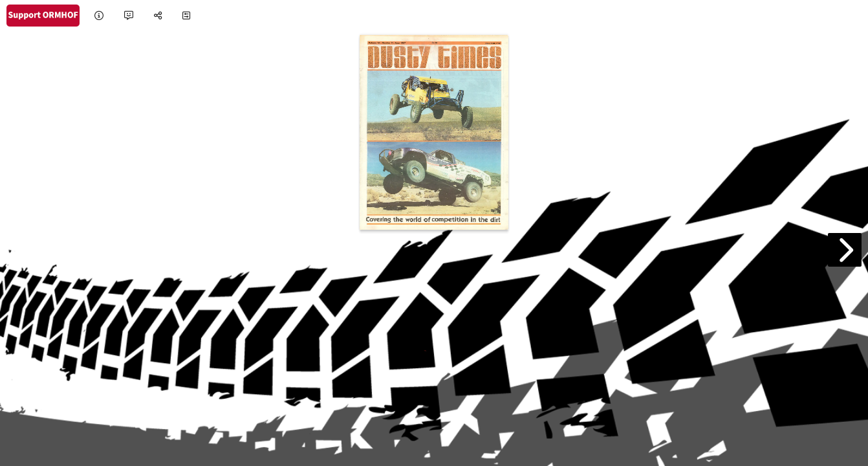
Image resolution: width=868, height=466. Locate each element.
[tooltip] (99, 16)
